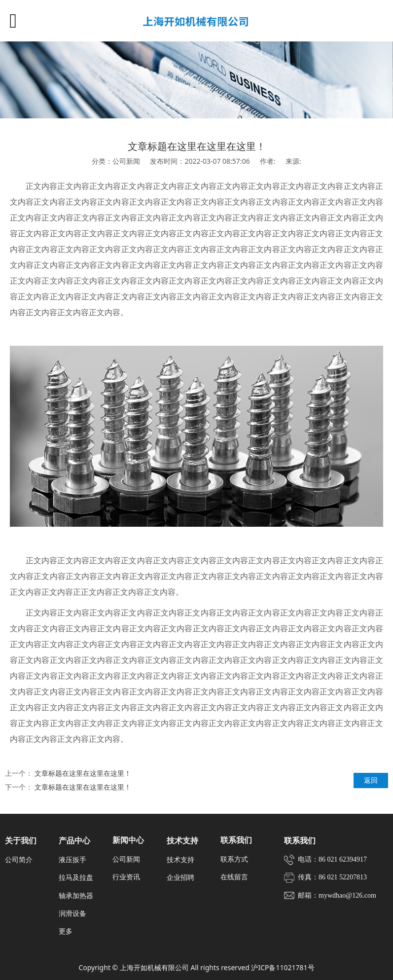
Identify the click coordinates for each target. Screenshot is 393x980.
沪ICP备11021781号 (283, 967)
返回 (371, 780)
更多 (66, 931)
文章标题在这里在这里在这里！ (83, 773)
